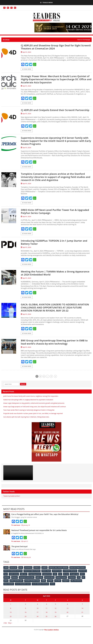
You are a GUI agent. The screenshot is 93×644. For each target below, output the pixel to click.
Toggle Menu (46, 3)
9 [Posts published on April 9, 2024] (26, 611)
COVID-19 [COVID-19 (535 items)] (37, 571)
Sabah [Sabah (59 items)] (44, 584)
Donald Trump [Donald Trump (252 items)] (57, 575)
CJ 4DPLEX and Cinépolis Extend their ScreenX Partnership (50, 112)
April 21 (25, 545)
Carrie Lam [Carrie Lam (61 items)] (14, 571)
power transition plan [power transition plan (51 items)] (17, 584)
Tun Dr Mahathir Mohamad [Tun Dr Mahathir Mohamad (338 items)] (41, 588)
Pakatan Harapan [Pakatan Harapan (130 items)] (62, 581)
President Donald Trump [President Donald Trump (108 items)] (32, 584)
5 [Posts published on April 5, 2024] (55, 608)
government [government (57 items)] (83, 575)
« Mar (5, 625)
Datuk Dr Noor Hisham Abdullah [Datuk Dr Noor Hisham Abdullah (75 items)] (59, 571)
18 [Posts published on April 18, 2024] (46, 615)
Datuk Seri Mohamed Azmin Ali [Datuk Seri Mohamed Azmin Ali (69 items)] (13, 575)
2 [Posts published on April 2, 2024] (26, 608)
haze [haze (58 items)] (6, 578)
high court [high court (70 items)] (24, 578)
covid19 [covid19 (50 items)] (45, 571)
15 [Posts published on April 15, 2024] (11, 615)
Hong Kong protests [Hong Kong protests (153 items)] (35, 578)
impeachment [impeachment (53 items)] (47, 578)
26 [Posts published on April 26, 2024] (55, 619)
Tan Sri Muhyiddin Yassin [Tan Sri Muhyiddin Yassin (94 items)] (23, 588)
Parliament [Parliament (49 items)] (72, 581)
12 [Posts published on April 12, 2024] (55, 611)
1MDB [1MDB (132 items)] (6, 571)
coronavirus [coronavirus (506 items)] (29, 571)
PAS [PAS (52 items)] (79, 581)
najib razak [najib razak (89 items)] (40, 581)
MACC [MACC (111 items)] (83, 578)
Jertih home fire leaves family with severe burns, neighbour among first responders (31, 400)
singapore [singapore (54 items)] (66, 584)
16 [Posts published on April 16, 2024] (26, 615)
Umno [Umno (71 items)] (53, 588)
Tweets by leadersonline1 (12, 500)
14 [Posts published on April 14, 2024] (82, 611)
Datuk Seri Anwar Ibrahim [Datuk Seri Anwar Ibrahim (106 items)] (78, 571)
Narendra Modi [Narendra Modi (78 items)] (50, 581)
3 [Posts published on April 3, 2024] (38, 608)
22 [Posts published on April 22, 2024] (11, 619)
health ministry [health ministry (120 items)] (14, 578)
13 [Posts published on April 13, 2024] (67, 611)
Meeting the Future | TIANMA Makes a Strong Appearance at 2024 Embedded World (50, 277)
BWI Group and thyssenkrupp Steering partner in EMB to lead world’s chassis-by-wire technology (55, 346)
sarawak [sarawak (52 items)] (51, 584)
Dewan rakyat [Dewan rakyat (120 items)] (46, 575)
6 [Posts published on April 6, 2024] (67, 608)
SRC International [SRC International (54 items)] (77, 584)
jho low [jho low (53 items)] (67, 578)
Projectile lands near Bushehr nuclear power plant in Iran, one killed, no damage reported (33, 417)
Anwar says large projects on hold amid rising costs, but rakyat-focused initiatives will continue (35, 410)
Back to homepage (84, 40)
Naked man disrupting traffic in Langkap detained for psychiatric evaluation (28, 404)
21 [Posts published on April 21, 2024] (82, 615)
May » (10, 625)
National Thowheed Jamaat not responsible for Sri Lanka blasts (39, 534)
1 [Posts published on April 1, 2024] (11, 608)
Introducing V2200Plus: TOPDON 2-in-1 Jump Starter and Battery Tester (54, 246)
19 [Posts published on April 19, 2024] (55, 615)
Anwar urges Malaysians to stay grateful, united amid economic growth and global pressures (34, 407)
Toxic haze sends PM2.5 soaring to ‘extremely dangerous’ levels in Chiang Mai (29, 414)
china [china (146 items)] (21, 571)
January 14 (26, 529)
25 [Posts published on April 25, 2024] (46, 619)
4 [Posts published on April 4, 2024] (46, 608)
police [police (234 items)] (6, 584)
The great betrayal (19, 550)
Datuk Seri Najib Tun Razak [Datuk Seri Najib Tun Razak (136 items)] (32, 575)
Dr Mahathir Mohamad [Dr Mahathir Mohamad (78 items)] (70, 575)
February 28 (26, 561)
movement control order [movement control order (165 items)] (27, 581)
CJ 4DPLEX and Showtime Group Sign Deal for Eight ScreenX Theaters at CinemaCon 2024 (53, 47)
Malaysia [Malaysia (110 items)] (15, 581)
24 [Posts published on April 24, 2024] (38, 619)
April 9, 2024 (26, 52)
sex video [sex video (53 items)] (58, 584)
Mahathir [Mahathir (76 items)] (7, 581)
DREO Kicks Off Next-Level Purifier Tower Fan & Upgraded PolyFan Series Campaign (51, 215)
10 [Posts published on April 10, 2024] (38, 611)
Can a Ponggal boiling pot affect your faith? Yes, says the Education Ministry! (45, 518)
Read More (27, 69)
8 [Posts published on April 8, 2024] (11, 611)
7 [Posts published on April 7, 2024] (82, 608)
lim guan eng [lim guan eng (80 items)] (75, 578)
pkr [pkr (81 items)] (84, 581)
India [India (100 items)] (55, 578)
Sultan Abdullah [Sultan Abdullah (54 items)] (9, 588)
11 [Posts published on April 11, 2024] (46, 611)
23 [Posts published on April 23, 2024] (26, 619)
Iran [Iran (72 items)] (61, 578)
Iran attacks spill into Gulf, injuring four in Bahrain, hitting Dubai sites (26, 421)
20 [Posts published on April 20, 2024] (67, 615)
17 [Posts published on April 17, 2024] (38, 615)
